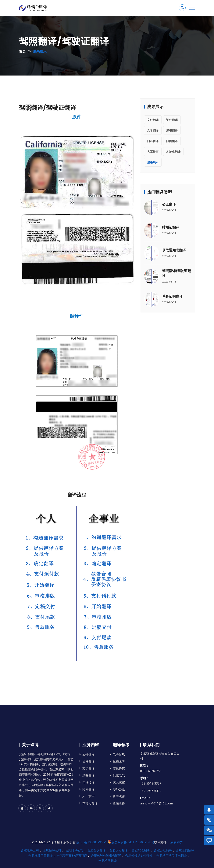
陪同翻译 (172, 141)
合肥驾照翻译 (141, 850)
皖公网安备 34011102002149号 (131, 842)
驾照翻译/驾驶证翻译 (177, 273)
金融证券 (119, 803)
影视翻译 (172, 130)
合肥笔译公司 (30, 850)
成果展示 (153, 162)
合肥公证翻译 (163, 850)
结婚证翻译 (171, 227)
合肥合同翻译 (185, 850)
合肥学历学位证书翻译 (172, 855)
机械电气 (119, 775)
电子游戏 (119, 754)
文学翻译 (153, 130)
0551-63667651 (151, 771)
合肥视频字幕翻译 (41, 855)
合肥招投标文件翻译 (139, 855)
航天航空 (119, 782)
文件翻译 (153, 120)
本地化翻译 (173, 152)
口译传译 (153, 141)
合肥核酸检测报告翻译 (106, 855)
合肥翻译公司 (52, 850)
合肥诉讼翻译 (119, 850)
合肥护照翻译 (108, 861)
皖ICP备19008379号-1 (92, 842)
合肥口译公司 (74, 850)
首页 (22, 51)
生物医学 (119, 761)
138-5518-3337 (151, 783)
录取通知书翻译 (174, 250)
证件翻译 (172, 120)
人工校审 (153, 152)
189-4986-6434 (151, 791)
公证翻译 (169, 204)
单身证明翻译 (172, 296)
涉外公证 (119, 789)
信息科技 (119, 768)
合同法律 (119, 796)
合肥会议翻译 (96, 850)
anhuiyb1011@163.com (156, 803)
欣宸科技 (177, 842)
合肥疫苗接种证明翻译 (72, 855)
